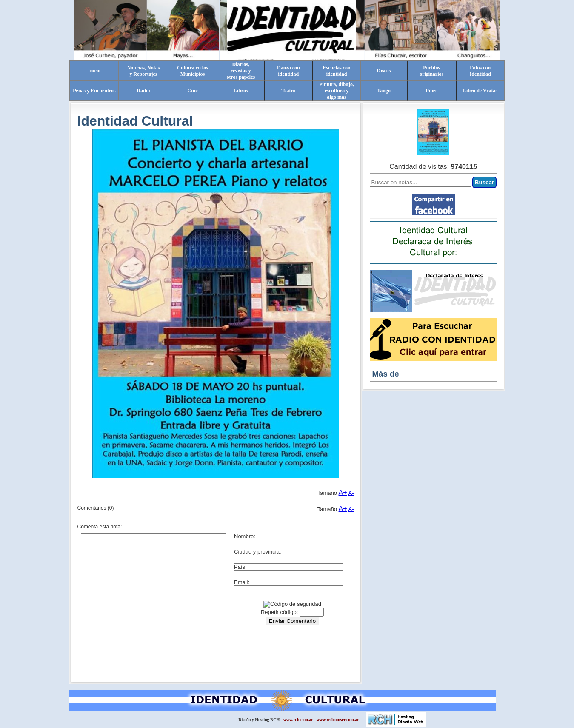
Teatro (288, 91)
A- (351, 493)
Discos (384, 71)
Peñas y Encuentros (94, 91)
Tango (384, 91)
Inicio (94, 71)
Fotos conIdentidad (480, 71)
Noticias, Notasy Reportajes (144, 71)
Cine (192, 91)
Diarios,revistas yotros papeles (241, 71)
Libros (241, 91)
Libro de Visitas (480, 91)
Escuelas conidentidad (337, 71)
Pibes (431, 91)
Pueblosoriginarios (431, 71)
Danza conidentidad (288, 71)
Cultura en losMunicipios (193, 71)
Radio (144, 91)
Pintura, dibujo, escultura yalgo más (337, 91)
